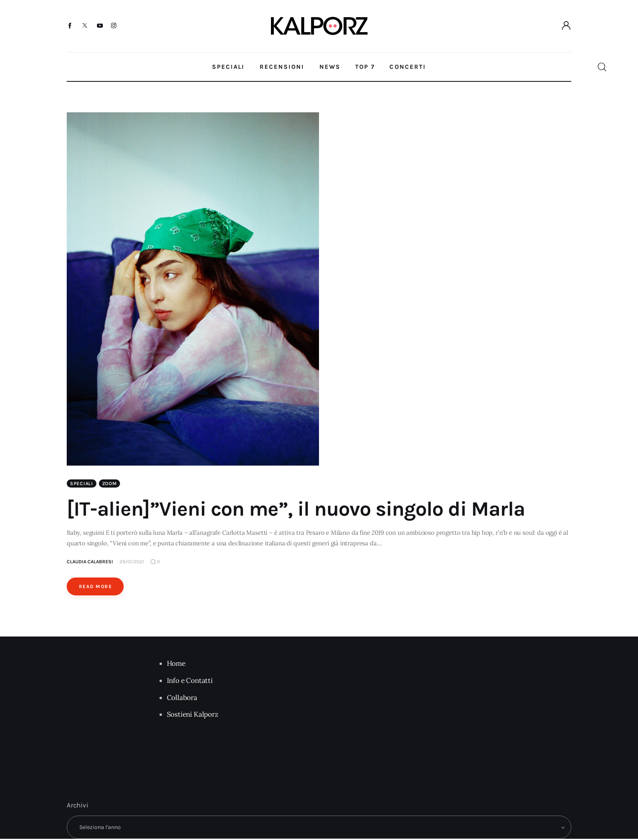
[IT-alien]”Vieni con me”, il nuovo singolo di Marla (296, 510)
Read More (95, 587)
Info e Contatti (190, 681)
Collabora (182, 698)
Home (176, 664)
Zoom (109, 484)
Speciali (82, 484)
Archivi (78, 806)
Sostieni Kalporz (193, 715)
